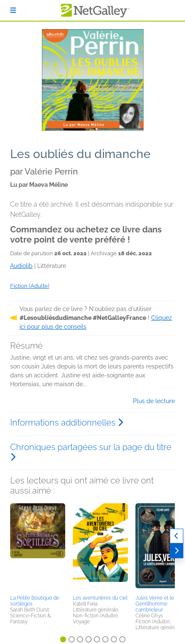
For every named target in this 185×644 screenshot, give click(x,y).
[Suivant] (177, 551)
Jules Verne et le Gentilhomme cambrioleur (155, 604)
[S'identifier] (13, 10)
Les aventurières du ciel (100, 598)
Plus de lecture (154, 401)
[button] (38, 548)
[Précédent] (177, 536)
